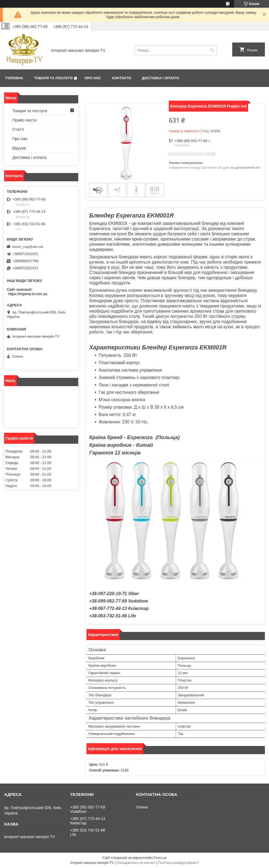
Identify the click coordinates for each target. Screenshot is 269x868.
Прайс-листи (24, 120)
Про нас (93, 78)
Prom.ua (160, 858)
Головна (14, 78)
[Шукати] (212, 50)
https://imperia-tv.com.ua (28, 294)
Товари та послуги (53, 78)
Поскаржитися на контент (136, 863)
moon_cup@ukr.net (28, 247)
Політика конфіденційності (179, 863)
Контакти (122, 78)
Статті (18, 129)
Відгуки (19, 148)
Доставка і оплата (161, 78)
